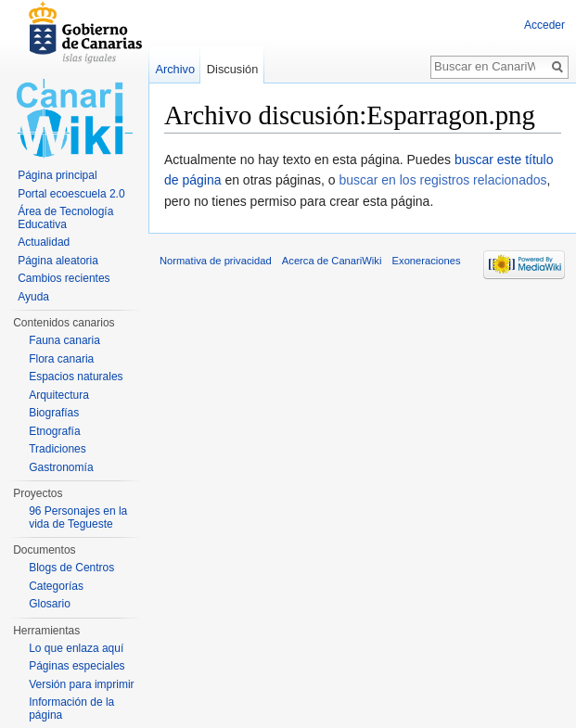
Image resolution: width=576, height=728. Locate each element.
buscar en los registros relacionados (442, 180)
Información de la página (71, 709)
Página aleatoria (58, 261)
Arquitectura (59, 395)
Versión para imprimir (81, 684)
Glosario (50, 604)
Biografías (54, 413)
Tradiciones (58, 449)
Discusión (232, 69)
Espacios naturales (76, 377)
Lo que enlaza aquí (76, 648)
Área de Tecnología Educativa (65, 218)
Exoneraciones (427, 261)
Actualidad (44, 242)
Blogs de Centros (71, 568)
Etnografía (54, 431)
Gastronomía (61, 467)
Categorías (56, 586)
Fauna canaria (64, 340)
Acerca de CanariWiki (332, 261)
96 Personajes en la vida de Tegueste (78, 517)
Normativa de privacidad (216, 261)
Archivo (175, 69)
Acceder (544, 25)
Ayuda (33, 297)
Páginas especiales (77, 666)
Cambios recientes (64, 278)
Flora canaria (61, 359)
